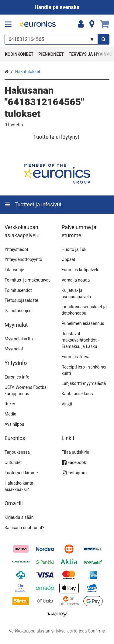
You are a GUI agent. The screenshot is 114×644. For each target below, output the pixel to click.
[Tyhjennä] (92, 39)
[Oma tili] (81, 24)
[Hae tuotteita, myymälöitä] (57, 39)
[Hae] (104, 39)
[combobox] (57, 39)
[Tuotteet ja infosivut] (10, 24)
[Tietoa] (92, 24)
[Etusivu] (38, 24)
